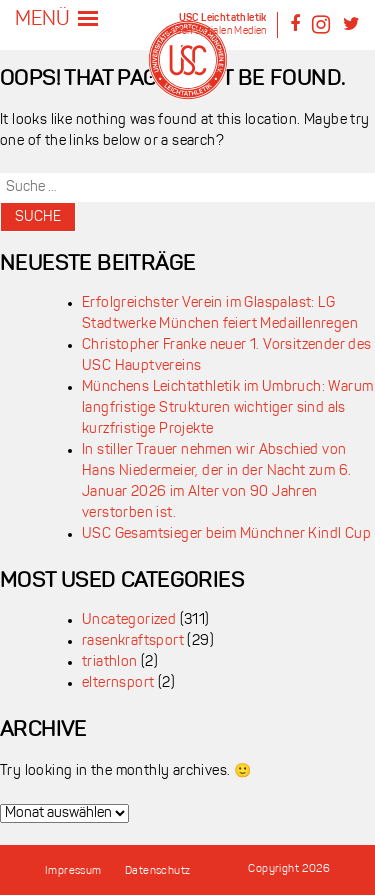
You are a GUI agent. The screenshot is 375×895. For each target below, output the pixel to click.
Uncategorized (129, 620)
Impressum (73, 871)
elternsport (118, 683)
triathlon (110, 662)
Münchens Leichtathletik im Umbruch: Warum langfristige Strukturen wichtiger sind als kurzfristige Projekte (227, 408)
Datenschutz (157, 871)
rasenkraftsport (133, 641)
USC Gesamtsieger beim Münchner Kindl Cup (226, 534)
